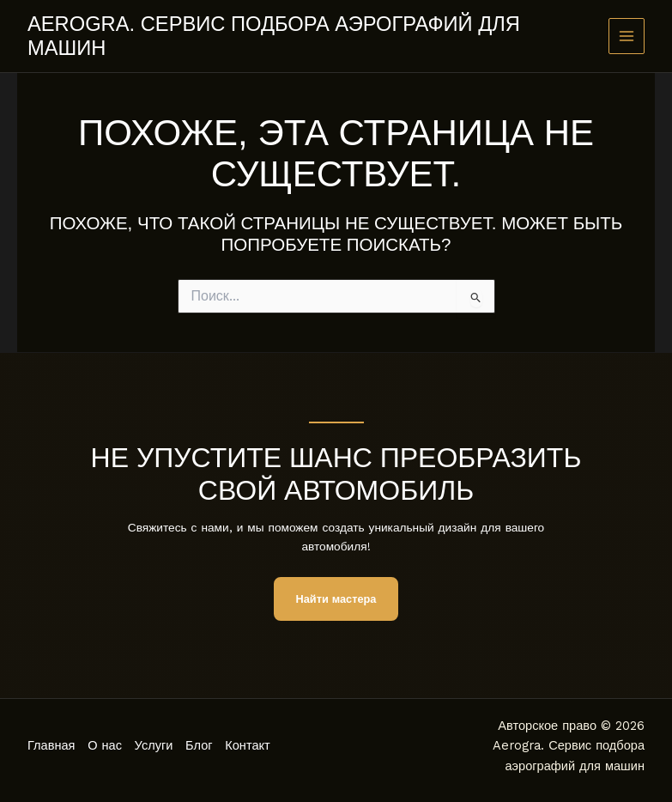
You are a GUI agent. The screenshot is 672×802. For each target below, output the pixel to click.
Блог (203, 745)
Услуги (156, 745)
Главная (51, 745)
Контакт (253, 745)
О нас (106, 745)
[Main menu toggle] (627, 36)
